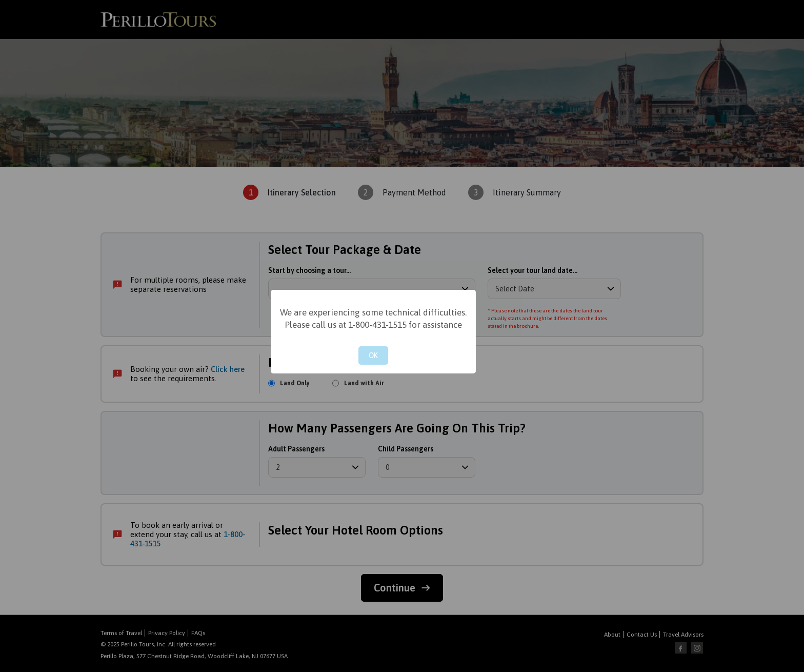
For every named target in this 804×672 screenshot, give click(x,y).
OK (373, 355)
